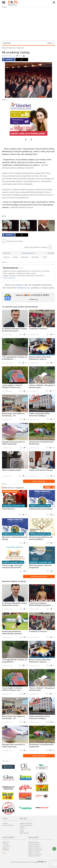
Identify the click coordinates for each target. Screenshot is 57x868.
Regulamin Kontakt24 (35, 856)
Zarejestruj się (23, 288)
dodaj (47, 487)
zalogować (19, 285)
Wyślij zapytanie (24, 833)
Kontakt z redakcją (8, 825)
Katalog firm (6, 850)
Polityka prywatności (34, 844)
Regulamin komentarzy (35, 848)
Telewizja (5, 844)
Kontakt (22, 831)
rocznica (35, 257)
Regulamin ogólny (34, 842)
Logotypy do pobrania (26, 823)
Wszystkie (27, 43)
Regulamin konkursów (35, 854)
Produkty (22, 827)
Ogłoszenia (6, 848)
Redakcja (5, 823)
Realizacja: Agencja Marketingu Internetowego (29, 862)
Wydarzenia (21, 48)
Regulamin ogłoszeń (34, 846)
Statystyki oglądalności (26, 825)
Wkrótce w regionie (14, 488)
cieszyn (6, 257)
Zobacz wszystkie (39, 481)
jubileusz (25, 257)
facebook (8, 59)
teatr (45, 257)
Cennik (22, 829)
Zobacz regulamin (9, 278)
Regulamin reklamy (34, 852)
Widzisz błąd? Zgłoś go (28, 253)
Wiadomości (13, 48)
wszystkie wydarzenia (39, 577)
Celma (15, 257)
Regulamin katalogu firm (35, 850)
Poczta (4, 853)
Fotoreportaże (7, 846)
